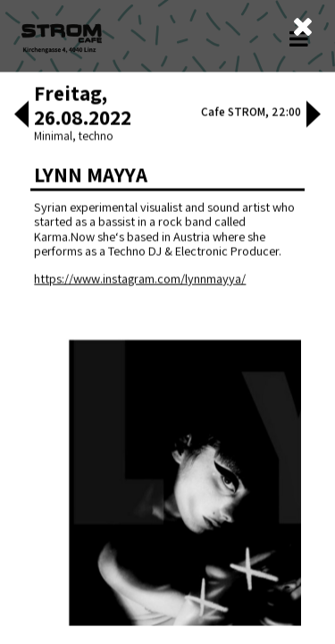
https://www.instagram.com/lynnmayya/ (140, 555)
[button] (21, 393)
